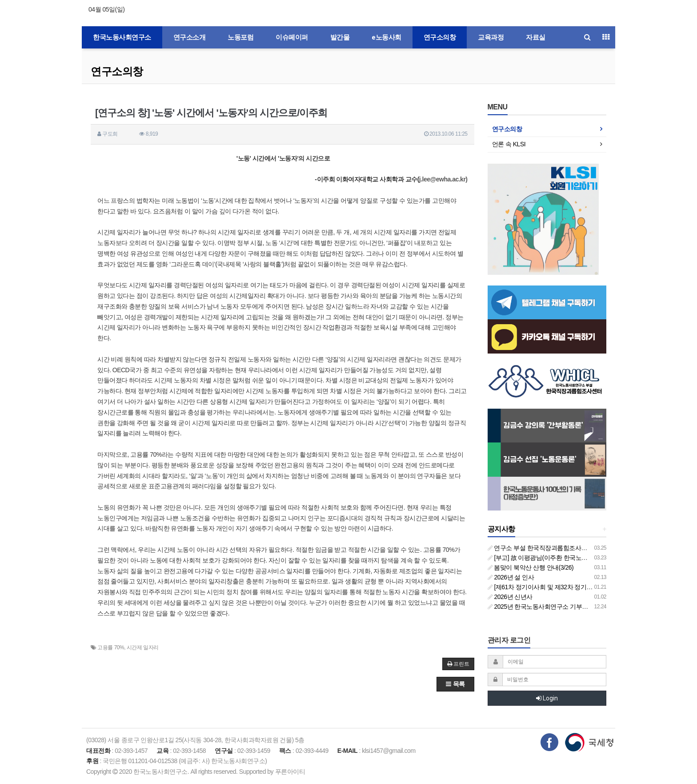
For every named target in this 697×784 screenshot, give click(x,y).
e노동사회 (387, 37)
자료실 (536, 37)
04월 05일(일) (106, 9)
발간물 (340, 37)
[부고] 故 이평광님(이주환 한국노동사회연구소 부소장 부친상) (573, 558)
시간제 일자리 (143, 647)
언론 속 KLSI (509, 144)
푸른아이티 (290, 772)
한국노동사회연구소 (122, 37)
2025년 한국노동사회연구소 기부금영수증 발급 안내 (561, 607)
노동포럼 (240, 37)
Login (547, 698)
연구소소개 (190, 37)
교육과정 (491, 37)
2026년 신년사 (510, 597)
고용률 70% (111, 647)
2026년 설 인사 (511, 577)
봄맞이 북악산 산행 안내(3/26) (531, 567)
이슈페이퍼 (292, 37)
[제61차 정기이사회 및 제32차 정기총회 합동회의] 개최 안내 (570, 587)
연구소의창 (440, 37)
